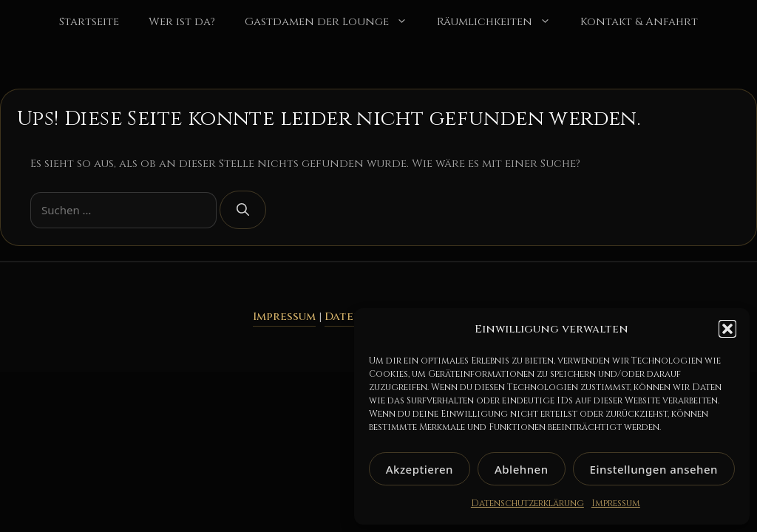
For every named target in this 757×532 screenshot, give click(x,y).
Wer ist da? (182, 22)
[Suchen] (243, 210)
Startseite (89, 22)
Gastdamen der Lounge (333, 22)
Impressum (616, 503)
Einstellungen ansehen (654, 469)
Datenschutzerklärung (527, 503)
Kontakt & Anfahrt (639, 22)
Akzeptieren (420, 469)
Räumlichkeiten (501, 22)
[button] (727, 329)
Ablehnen (522, 469)
